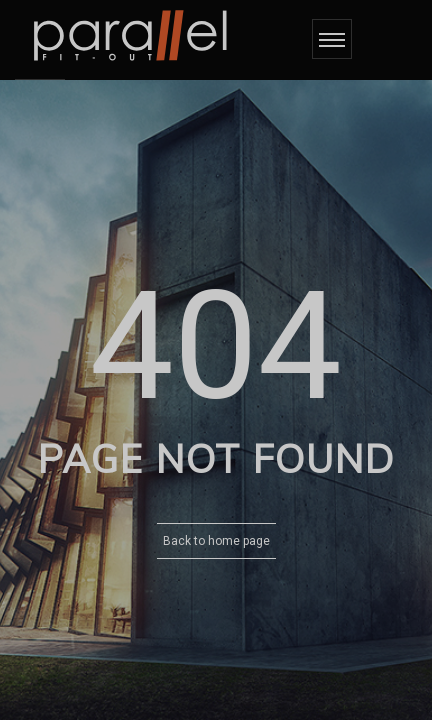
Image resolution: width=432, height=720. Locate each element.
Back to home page (216, 541)
